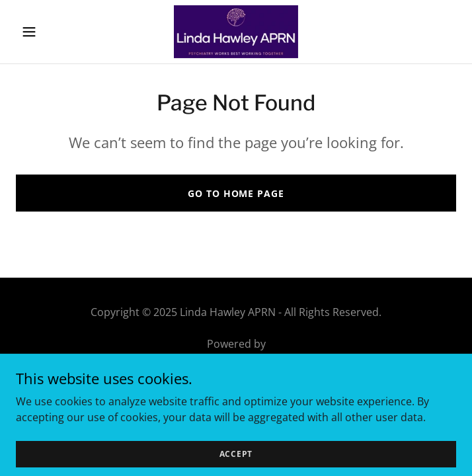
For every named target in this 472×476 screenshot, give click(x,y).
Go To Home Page (236, 193)
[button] (49, 32)
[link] (236, 32)
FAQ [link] (236, 401)
